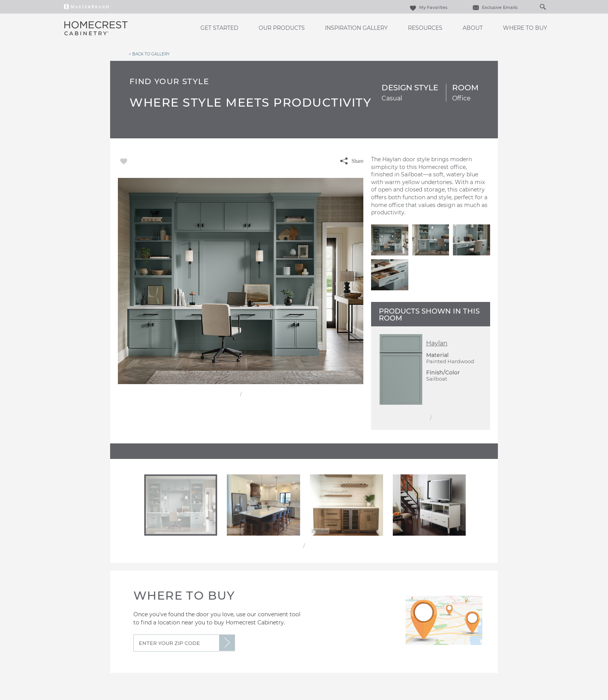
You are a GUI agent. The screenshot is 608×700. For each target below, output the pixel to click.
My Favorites (428, 7)
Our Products (282, 28)
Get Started (219, 28)
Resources (425, 28)
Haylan (437, 343)
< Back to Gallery (149, 54)
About (473, 28)
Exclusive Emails (494, 7)
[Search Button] (542, 7)
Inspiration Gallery (356, 28)
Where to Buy (525, 28)
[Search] (535, 7)
